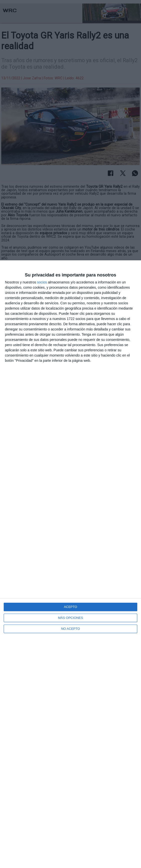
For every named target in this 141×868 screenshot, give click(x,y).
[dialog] (70, 564)
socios (42, 282)
